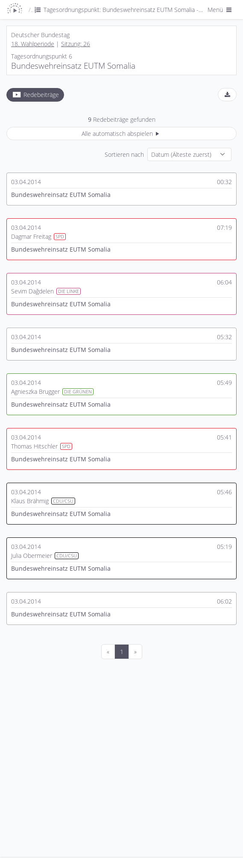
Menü (220, 10)
